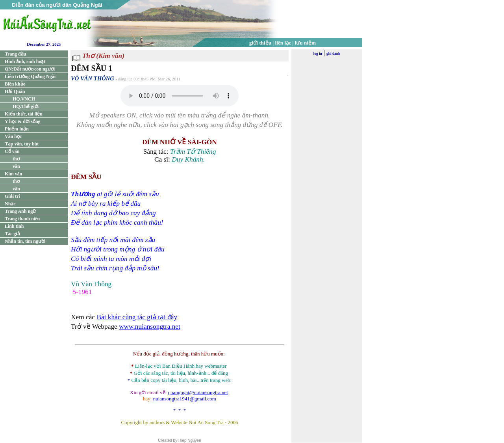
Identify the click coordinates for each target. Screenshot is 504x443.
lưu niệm (306, 43)
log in (318, 54)
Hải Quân (15, 91)
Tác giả (12, 234)
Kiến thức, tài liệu (24, 114)
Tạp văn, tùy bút (22, 144)
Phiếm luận (17, 129)
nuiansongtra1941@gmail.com (185, 399)
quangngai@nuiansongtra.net (198, 392)
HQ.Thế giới (26, 106)
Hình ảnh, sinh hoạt (25, 61)
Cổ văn (12, 151)
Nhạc (10, 204)
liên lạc (283, 43)
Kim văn (13, 174)
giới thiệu (260, 43)
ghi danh (333, 54)
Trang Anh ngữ (20, 211)
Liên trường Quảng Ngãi (30, 76)
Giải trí (12, 196)
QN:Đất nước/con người (30, 69)
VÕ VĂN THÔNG (93, 78)
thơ (16, 159)
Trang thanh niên (22, 219)
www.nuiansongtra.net (150, 327)
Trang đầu (15, 54)
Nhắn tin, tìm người (25, 241)
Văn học (13, 136)
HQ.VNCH (24, 99)
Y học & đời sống (23, 121)
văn (16, 166)
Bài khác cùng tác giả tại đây (137, 317)
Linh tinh (14, 226)
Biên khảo (15, 84)
